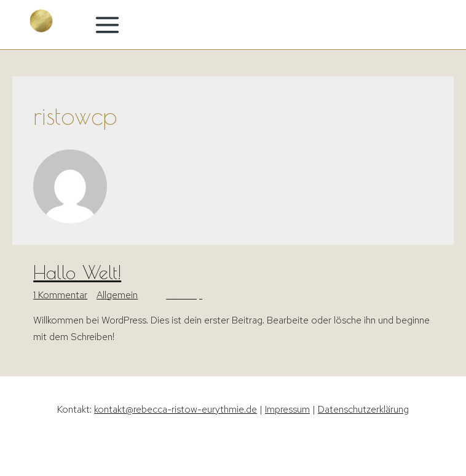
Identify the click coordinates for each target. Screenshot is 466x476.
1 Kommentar (60, 295)
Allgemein (117, 295)
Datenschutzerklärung (363, 409)
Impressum (287, 409)
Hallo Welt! (77, 272)
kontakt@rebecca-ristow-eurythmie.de (176, 409)
